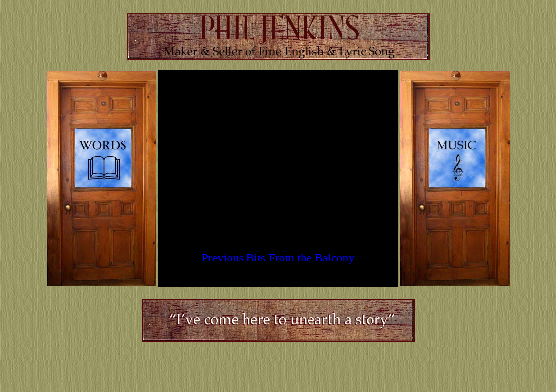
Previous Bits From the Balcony (278, 258)
